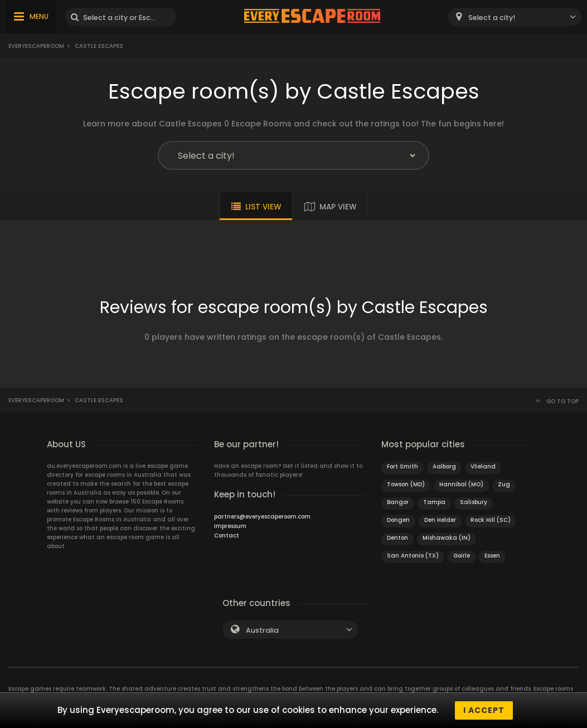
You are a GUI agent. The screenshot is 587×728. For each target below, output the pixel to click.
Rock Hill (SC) (491, 520)
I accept (484, 710)
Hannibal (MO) (461, 484)
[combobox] (515, 17)
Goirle (462, 556)
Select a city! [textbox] (492, 18)
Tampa (434, 502)
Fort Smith (402, 466)
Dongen (398, 520)
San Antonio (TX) (413, 556)
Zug (504, 484)
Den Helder (440, 520)
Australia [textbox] (262, 630)
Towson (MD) (406, 484)
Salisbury (474, 502)
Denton (397, 538)
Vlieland (483, 466)
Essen (492, 556)
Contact (227, 536)
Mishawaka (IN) (447, 538)
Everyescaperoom (36, 46)
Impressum (230, 526)
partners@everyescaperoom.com (262, 517)
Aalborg (444, 466)
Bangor (398, 502)
